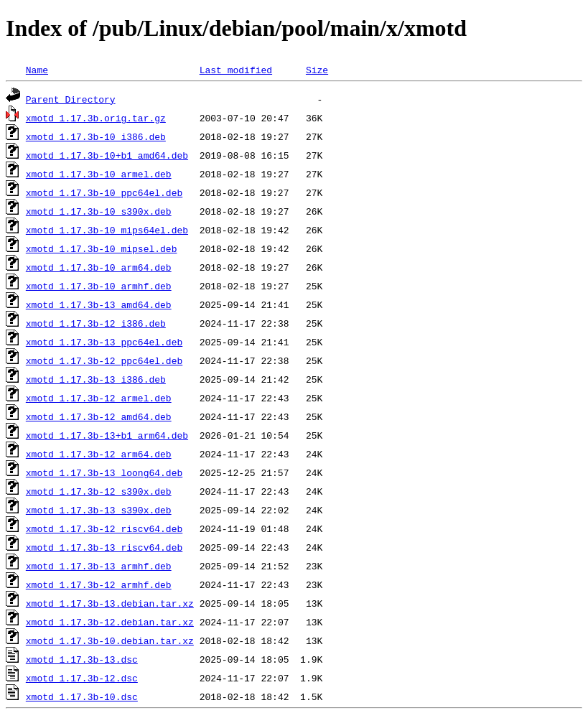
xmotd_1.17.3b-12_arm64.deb (99, 454)
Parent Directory (71, 99)
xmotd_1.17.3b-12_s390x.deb (99, 491)
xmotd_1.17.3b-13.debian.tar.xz (110, 603)
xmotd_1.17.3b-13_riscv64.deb (104, 547)
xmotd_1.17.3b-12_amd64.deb (99, 416)
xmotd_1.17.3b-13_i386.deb (96, 379)
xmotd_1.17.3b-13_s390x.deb (99, 510)
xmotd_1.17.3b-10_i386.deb (96, 136)
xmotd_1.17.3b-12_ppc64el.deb (104, 360)
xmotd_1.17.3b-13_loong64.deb (104, 472)
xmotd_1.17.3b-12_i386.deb (96, 323)
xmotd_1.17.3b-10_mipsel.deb (102, 248)
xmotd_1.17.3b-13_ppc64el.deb (104, 342)
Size (317, 70)
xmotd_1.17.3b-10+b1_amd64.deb (107, 155)
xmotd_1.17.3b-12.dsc (82, 678)
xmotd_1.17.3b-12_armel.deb (99, 398)
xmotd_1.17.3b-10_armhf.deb (99, 286)
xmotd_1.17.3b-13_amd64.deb (99, 304)
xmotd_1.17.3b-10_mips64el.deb (107, 230)
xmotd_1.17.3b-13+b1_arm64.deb (107, 435)
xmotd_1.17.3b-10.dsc (82, 696)
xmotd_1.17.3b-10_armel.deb (99, 174)
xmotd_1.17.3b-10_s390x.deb (99, 211)
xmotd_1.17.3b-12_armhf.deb (99, 584)
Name (37, 70)
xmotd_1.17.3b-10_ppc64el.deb (104, 192)
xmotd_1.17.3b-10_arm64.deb (99, 267)
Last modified (236, 70)
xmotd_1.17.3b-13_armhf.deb (99, 566)
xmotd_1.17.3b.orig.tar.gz (96, 118)
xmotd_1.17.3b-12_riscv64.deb (104, 528)
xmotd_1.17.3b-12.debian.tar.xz (110, 622)
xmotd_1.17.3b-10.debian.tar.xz (110, 640)
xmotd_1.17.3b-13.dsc (82, 659)
